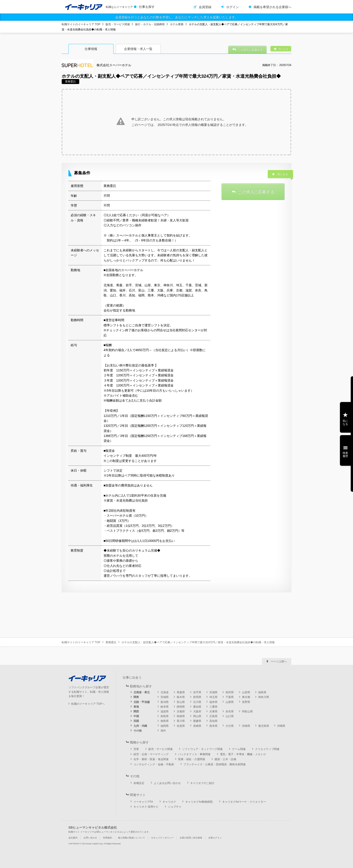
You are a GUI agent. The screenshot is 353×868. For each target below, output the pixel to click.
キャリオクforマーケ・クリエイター (244, 802)
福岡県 (165, 726)
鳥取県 (165, 716)
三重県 (213, 707)
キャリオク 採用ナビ (146, 807)
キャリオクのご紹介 (202, 783)
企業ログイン (215, 838)
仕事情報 (91, 49)
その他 (138, 731)
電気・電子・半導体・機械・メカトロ (243, 754)
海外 (163, 731)
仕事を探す (147, 7)
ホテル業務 (177, 24)
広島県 (213, 716)
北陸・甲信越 (142, 702)
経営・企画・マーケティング (151, 754)
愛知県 (197, 707)
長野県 (246, 702)
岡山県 (197, 716)
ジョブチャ (175, 807)
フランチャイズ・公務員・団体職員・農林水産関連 (215, 764)
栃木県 (181, 697)
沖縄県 (281, 726)
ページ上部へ (279, 661)
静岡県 (181, 707)
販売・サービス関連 (118, 24)
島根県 (181, 716)
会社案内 (73, 838)
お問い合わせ (90, 838)
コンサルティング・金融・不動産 (154, 764)
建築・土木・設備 (225, 759)
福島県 (262, 692)
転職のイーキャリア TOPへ (88, 704)
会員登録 (205, 7)
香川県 (181, 721)
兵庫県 (213, 711)
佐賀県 (181, 726)
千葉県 (230, 697)
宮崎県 (246, 726)
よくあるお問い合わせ (167, 783)
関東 (136, 697)
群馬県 (197, 697)
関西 (136, 711)
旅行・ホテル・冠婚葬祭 (150, 24)
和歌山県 (247, 711)
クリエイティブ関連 (267, 749)
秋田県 (230, 692)
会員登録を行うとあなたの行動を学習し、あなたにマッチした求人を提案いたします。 (176, 17)
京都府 (181, 711)
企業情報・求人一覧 (138, 49)
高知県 (213, 721)
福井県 (213, 702)
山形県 (246, 692)
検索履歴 (345, 454)
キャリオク (169, 802)
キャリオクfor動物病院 (199, 802)
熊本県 (213, 726)
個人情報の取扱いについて (131, 838)
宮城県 (213, 692)
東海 (136, 707)
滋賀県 (165, 711)
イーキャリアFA (143, 802)
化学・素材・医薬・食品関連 (151, 759)
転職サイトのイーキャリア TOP (81, 24)
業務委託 (111, 642)
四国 (136, 721)
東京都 (246, 697)
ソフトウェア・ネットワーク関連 (202, 749)
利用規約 (108, 838)
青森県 (181, 692)
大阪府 (197, 711)
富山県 (181, 702)
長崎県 (197, 726)
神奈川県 (264, 697)
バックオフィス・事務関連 (194, 754)
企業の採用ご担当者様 (191, 838)
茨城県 (165, 697)
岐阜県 (165, 707)
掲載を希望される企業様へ (272, 7)
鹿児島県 (264, 726)
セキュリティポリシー (162, 838)
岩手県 (197, 692)
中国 (136, 716)
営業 (136, 749)
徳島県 (165, 721)
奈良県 (230, 711)
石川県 (197, 702)
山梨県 (230, 702)
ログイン (233, 7)
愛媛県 (197, 721)
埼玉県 (213, 697)
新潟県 (165, 702)
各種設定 (139, 783)
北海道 (165, 692)
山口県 (230, 716)
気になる (345, 423)
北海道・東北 (142, 692)
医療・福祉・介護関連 (192, 759)
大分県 (230, 726)
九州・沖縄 (140, 726)
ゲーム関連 (239, 749)
